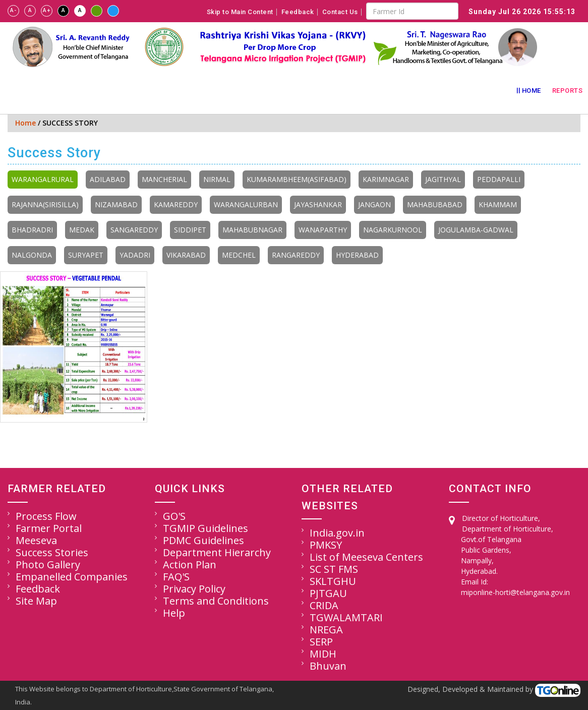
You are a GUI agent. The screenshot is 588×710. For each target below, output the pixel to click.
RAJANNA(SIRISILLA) (45, 204)
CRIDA (324, 605)
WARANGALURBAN (246, 204)
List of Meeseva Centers (366, 557)
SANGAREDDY (134, 230)
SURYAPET (86, 255)
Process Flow (46, 516)
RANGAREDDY (296, 255)
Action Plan (190, 565)
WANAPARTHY (323, 230)
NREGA (326, 630)
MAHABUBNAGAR (252, 230)
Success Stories (52, 552)
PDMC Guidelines (203, 540)
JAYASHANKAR (318, 204)
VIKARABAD (186, 255)
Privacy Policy (194, 589)
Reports (568, 91)
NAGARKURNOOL (393, 230)
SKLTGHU (333, 581)
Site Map (36, 601)
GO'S (174, 516)
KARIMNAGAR (386, 179)
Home (532, 91)
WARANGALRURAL (43, 179)
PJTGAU (328, 593)
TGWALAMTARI (346, 617)
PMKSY (326, 545)
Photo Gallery (48, 565)
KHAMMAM (498, 204)
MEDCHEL (239, 255)
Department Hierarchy (217, 552)
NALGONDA (32, 255)
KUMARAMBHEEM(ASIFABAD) (297, 179)
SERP (321, 642)
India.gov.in (337, 533)
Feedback (298, 12)
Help (174, 613)
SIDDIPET (190, 230)
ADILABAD (108, 179)
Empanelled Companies (72, 577)
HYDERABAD (357, 255)
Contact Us (340, 12)
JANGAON (374, 204)
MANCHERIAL (164, 179)
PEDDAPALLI (499, 179)
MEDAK (82, 230)
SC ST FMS (334, 569)
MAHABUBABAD (435, 204)
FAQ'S (176, 577)
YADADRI (135, 255)
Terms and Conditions (216, 601)
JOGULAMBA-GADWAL (476, 230)
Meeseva (36, 540)
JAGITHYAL (443, 179)
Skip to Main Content (240, 12)
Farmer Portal (49, 528)
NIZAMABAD (116, 204)
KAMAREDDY (176, 204)
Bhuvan (328, 666)
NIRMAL (217, 179)
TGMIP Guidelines (205, 528)
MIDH (323, 654)
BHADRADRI (32, 230)
